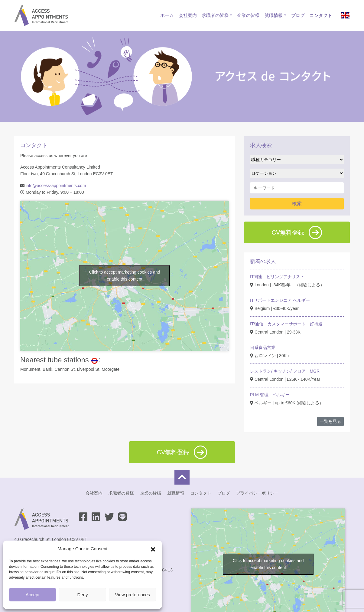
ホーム (167, 15)
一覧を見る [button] (330, 421)
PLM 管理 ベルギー (270, 395)
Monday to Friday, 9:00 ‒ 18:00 (53, 192)
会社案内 (188, 15)
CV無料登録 (297, 232)
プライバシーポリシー (257, 493)
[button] (153, 549)
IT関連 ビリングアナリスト (277, 277)
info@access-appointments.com (56, 186)
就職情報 (274, 15)
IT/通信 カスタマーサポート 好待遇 (286, 324)
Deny (82, 595)
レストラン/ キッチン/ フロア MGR (285, 371)
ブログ (298, 15)
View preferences (133, 595)
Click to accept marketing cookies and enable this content (125, 276)
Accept (33, 595)
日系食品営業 (263, 347)
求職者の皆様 (215, 15)
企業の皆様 (248, 15)
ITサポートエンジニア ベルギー (280, 300)
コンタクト (321, 15)
